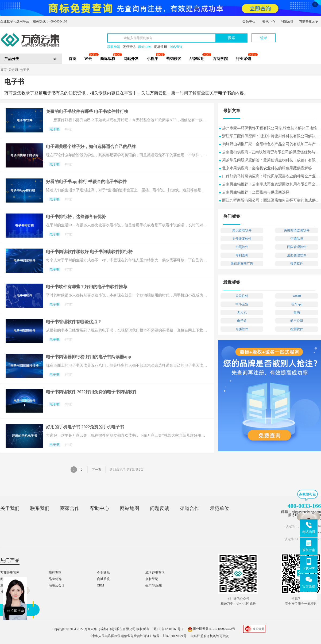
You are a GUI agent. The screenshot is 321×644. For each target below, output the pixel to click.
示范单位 (219, 508)
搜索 (231, 38)
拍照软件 (242, 247)
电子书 (25, 70)
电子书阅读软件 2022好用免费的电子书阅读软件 (91, 392)
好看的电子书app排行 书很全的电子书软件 (86, 182)
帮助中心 (100, 508)
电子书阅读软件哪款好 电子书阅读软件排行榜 (89, 252)
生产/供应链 (154, 585)
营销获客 (174, 59)
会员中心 (249, 21)
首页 (72, 59)
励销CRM (145, 47)
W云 (88, 59)
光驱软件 (242, 329)
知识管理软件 (242, 230)
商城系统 (103, 579)
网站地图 (130, 508)
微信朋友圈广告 (242, 264)
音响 (297, 313)
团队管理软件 (297, 247)
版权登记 (129, 47)
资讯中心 (269, 22)
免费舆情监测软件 (297, 230)
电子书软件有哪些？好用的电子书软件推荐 (87, 287)
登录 (264, 38)
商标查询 (55, 573)
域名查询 (176, 47)
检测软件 (297, 329)
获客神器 (114, 47)
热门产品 (10, 560)
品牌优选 (55, 579)
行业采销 (243, 59)
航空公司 (297, 321)
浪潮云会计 (57, 585)
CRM (101, 585)
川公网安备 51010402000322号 (211, 629)
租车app (297, 304)
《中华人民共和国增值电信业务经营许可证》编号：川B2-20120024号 (138, 636)
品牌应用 (197, 59)
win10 (297, 296)
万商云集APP (308, 22)
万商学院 (220, 59)
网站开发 (131, 59)
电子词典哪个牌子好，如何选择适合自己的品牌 (91, 146)
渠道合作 (189, 508)
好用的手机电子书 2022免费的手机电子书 (85, 427)
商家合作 (70, 508)
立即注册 (296, 35)
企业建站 (103, 573)
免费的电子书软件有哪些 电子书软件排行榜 (87, 111)
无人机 (242, 313)
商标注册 (161, 47)
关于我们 (10, 508)
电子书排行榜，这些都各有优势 (76, 217)
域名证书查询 (155, 573)
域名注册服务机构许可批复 (210, 636)
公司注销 (242, 296)
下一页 (96, 470)
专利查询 (242, 255)
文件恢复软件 (242, 239)
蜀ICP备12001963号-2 (168, 629)
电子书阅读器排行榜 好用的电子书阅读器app (88, 357)
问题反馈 (287, 21)
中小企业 (242, 304)
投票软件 (297, 264)
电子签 (242, 321)
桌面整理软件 (297, 255)
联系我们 (40, 508)
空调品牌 (297, 239)
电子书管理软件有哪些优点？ (74, 322)
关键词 (13, 70)
